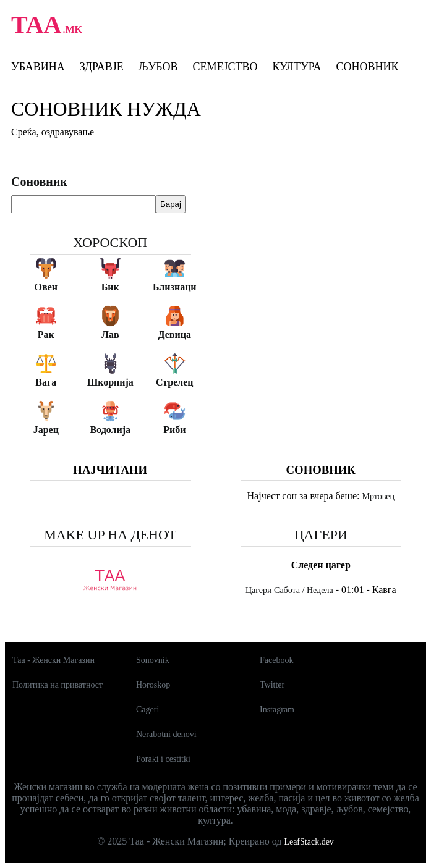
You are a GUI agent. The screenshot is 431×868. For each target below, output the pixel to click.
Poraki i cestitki (163, 759)
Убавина (38, 67)
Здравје (102, 67)
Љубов (158, 67)
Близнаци (175, 287)
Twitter (272, 685)
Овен (46, 287)
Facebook (276, 660)
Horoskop (153, 685)
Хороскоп (110, 242)
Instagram (277, 710)
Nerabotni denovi (166, 734)
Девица (175, 335)
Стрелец (175, 382)
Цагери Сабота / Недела (289, 590)
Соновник (367, 67)
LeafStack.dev (309, 842)
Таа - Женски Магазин (53, 660)
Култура (297, 67)
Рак (46, 335)
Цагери (321, 535)
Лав (110, 335)
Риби (174, 430)
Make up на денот (110, 535)
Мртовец (378, 496)
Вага (46, 382)
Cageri (147, 710)
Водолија (110, 430)
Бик (110, 287)
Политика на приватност (58, 685)
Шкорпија (110, 382)
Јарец (46, 430)
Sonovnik (153, 660)
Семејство (225, 67)
